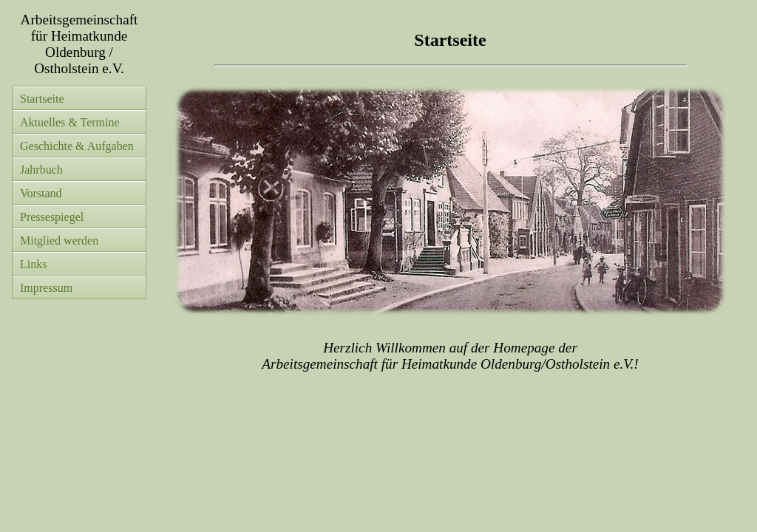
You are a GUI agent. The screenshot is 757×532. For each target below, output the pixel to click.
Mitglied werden (59, 241)
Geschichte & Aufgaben (77, 146)
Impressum (46, 288)
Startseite (42, 99)
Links (33, 264)
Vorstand (41, 193)
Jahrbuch (41, 170)
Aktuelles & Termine (70, 122)
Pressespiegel (52, 217)
